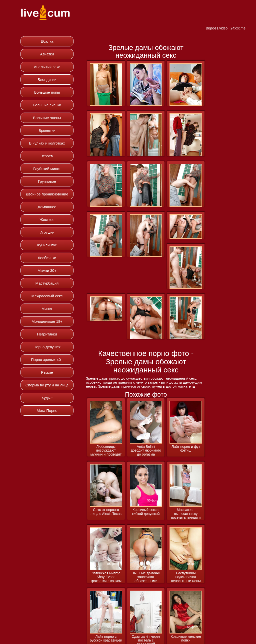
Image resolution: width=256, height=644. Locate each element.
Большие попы (47, 92)
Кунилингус (47, 245)
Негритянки (47, 334)
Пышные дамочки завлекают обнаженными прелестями (146, 577)
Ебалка (47, 41)
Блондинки (47, 80)
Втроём (47, 156)
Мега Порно (47, 410)
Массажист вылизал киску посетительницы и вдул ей (186, 514)
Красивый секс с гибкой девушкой (146, 512)
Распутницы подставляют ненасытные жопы (186, 577)
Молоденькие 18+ (47, 321)
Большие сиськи (47, 105)
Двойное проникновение (47, 194)
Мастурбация (47, 283)
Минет (47, 309)
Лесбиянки (47, 258)
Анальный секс (47, 67)
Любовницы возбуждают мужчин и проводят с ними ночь (106, 451)
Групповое (47, 181)
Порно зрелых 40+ (47, 360)
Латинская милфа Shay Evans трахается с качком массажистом (106, 577)
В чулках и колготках (47, 143)
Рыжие (47, 372)
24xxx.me (238, 28)
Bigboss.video (217, 28)
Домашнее (47, 207)
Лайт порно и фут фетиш (186, 449)
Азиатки (47, 54)
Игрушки (47, 232)
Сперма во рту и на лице (47, 385)
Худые (47, 398)
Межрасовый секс (47, 296)
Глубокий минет (47, 169)
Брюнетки (47, 130)
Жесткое (47, 220)
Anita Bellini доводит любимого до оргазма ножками (146, 451)
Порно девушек (47, 347)
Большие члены (47, 118)
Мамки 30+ (47, 270)
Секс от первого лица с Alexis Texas (106, 512)
